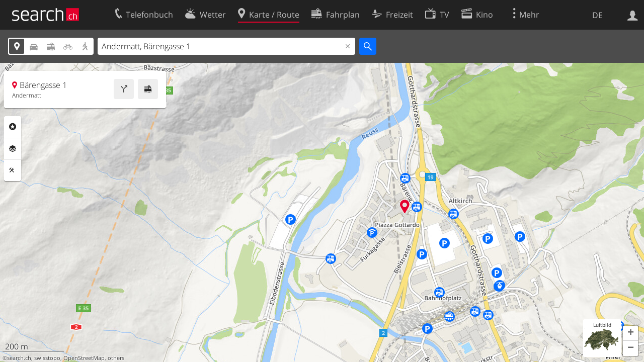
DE (597, 15)
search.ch (19, 358)
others (116, 358)
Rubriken (13, 127)
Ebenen (13, 149)
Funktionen (13, 170)
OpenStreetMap (84, 358)
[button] (630, 333)
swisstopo (47, 358)
